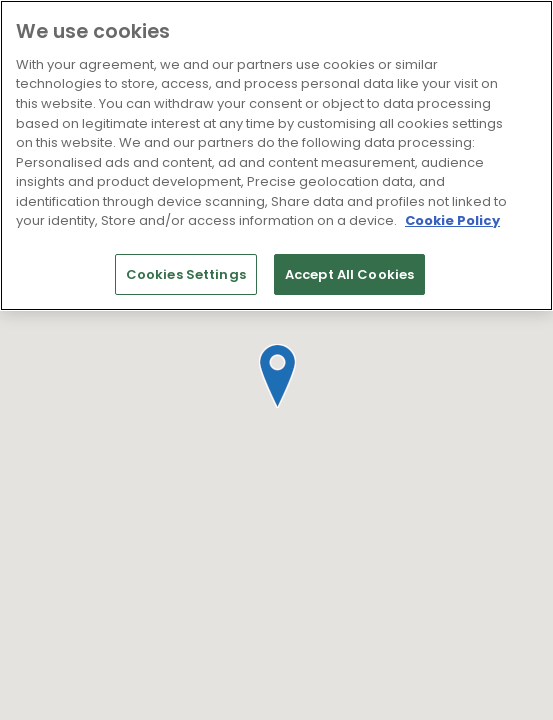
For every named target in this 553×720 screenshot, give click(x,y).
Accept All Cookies (349, 274)
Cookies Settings (186, 274)
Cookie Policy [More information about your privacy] (452, 220)
